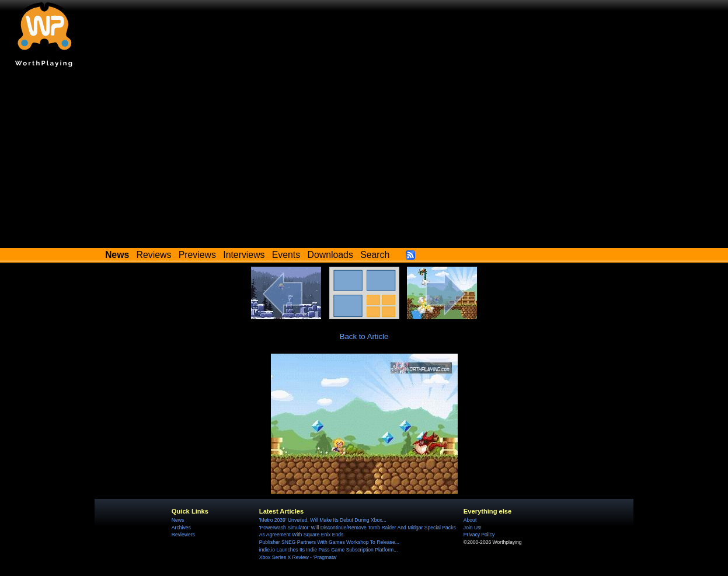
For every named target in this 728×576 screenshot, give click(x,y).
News (178, 520)
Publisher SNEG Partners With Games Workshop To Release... (329, 542)
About (470, 520)
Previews (197, 255)
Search (375, 255)
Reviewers (183, 535)
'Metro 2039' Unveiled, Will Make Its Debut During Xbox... (323, 520)
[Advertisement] (364, 160)
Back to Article (364, 336)
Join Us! (473, 528)
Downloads (330, 255)
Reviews (154, 255)
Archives (181, 528)
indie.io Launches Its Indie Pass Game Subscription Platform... (328, 550)
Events (286, 255)
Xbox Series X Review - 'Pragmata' (298, 557)
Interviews (244, 255)
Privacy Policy (479, 535)
